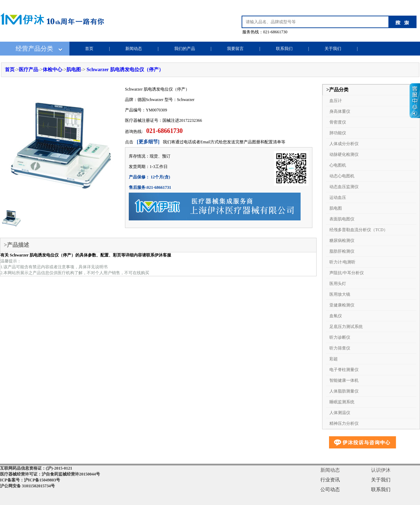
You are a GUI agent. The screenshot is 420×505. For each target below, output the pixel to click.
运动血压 (338, 197)
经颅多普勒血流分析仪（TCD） (359, 230)
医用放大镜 (340, 294)
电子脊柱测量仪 (344, 370)
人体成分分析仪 (344, 144)
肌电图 (74, 70)
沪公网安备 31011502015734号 (27, 486)
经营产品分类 (34, 49)
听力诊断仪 (340, 337)
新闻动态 (134, 49)
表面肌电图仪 (342, 219)
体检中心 (52, 70)
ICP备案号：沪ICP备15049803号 (30, 480)
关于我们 (333, 49)
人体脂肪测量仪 (344, 391)
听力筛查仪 (340, 348)
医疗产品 (28, 70)
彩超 (334, 359)
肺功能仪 (338, 133)
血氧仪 (336, 316)
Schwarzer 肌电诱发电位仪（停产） (125, 70)
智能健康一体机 (344, 380)
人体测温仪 (340, 413)
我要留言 (235, 49)
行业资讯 (330, 480)
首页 (89, 49)
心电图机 (338, 165)
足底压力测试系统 (346, 327)
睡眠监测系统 (342, 402)
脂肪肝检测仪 (342, 251)
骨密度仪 (338, 122)
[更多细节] (148, 142)
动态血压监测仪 (344, 187)
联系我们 (284, 49)
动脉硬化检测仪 (344, 154)
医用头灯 (338, 284)
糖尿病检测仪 (342, 241)
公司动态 (330, 490)
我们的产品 (185, 49)
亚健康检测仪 (342, 305)
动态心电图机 (342, 176)
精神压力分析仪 (344, 423)
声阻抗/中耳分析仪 (347, 273)
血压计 (336, 101)
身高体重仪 (340, 111)
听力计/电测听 (342, 262)
